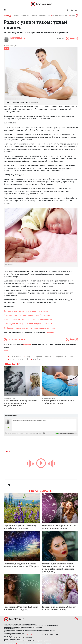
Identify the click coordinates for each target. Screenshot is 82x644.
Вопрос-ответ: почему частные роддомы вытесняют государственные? (20, 403)
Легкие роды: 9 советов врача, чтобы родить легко (58, 402)
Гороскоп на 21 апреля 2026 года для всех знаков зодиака (59, 527)
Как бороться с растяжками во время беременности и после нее (29, 328)
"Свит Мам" (50, 332)
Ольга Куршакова (17, 38)
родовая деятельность (65, 357)
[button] (72, 10)
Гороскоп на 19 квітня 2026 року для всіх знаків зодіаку (59, 608)
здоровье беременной (19, 359)
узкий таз (37, 359)
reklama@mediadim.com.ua (34, 635)
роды (29, 357)
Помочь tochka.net (22, 16)
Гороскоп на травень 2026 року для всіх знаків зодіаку (20, 527)
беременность (16, 357)
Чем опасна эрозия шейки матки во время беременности (26, 311)
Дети (6, 49)
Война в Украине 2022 (41, 16)
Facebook (27, 344)
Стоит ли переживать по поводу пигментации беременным (27, 315)
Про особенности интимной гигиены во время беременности (28, 320)
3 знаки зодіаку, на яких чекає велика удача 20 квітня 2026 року (21, 565)
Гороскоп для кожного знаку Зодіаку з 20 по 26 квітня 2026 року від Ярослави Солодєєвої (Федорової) (58, 568)
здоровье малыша (43, 357)
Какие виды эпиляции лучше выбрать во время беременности (28, 324)
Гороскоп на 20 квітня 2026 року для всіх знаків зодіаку (21, 608)
